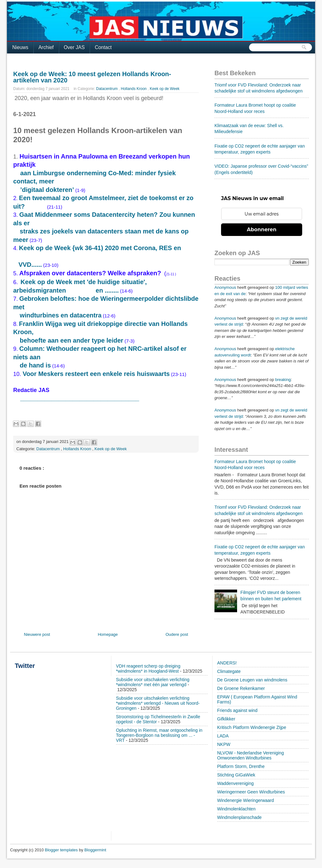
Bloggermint (95, 850)
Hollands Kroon (134, 89)
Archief (46, 47)
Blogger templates (62, 850)
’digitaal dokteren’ (47, 190)
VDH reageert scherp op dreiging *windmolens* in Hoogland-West (148, 669)
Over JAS (74, 47)
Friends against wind (237, 710)
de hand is (35, 365)
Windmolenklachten (236, 809)
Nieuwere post (37, 634)
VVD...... (30, 265)
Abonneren (262, 230)
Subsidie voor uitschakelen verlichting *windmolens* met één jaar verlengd (153, 682)
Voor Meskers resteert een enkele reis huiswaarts (96, 374)
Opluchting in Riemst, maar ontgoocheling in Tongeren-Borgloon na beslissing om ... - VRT (159, 735)
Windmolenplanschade (240, 817)
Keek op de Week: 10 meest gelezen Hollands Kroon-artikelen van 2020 (92, 77)
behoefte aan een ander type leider (72, 340)
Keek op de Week (165, 89)
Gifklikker (226, 719)
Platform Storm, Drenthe (241, 766)
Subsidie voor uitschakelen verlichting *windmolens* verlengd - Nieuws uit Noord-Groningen (158, 703)
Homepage (108, 634)
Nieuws (20, 47)
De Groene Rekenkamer (241, 688)
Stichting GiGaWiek (236, 775)
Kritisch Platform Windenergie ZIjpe (252, 727)
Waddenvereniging (236, 783)
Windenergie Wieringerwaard (246, 800)
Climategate (229, 671)
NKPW (224, 744)
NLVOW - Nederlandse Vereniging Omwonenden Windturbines (251, 755)
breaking (283, 380)
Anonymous (225, 287)
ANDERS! (227, 663)
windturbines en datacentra (61, 315)
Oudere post (177, 634)
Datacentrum (108, 89)
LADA (223, 736)
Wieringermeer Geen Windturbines (251, 792)
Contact (103, 47)
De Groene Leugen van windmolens (252, 680)
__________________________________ (77, 398)
